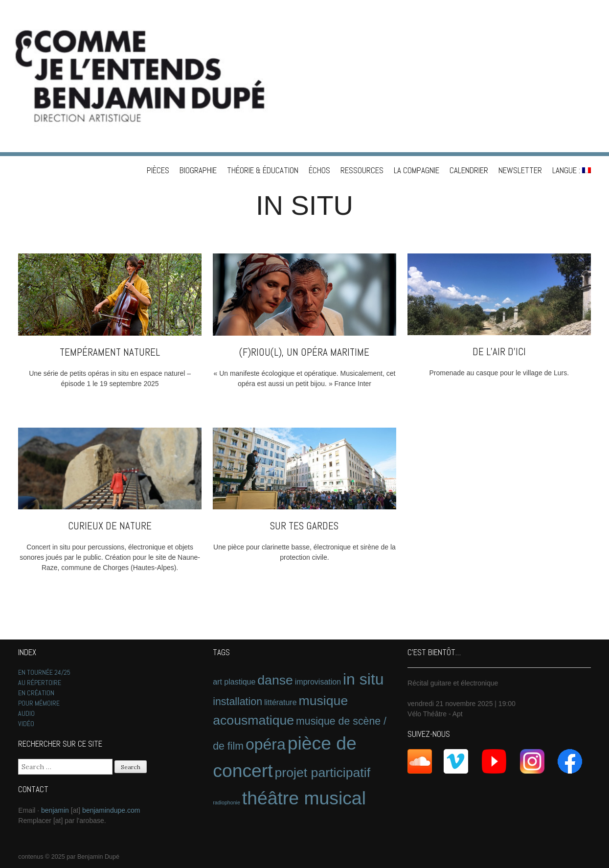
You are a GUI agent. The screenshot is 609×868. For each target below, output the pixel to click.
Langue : (572, 171)
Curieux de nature (110, 526)
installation (237, 702)
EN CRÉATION (36, 693)
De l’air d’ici (499, 352)
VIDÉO (26, 724)
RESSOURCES (362, 171)
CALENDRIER (469, 171)
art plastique (234, 682)
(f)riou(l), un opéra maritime (304, 352)
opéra (266, 744)
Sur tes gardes (304, 526)
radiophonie (226, 802)
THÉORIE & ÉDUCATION (263, 171)
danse (275, 680)
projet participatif (323, 773)
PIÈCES (158, 171)
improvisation (318, 682)
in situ (363, 679)
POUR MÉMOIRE (39, 703)
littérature (281, 702)
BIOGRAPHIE (198, 171)
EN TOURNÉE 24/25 (44, 672)
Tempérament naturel (110, 352)
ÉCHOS (319, 171)
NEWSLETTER (520, 171)
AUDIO (26, 713)
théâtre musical (304, 798)
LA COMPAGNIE (417, 171)
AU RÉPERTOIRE (40, 683)
